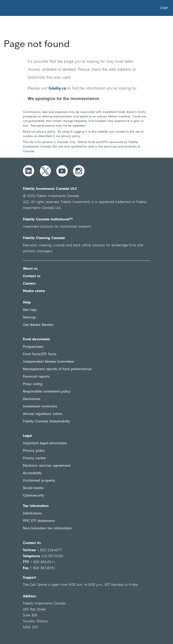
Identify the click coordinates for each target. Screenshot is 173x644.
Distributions (32, 514)
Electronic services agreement (47, 466)
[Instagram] (79, 171)
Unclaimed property (39, 481)
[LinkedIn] (29, 171)
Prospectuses (33, 347)
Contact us (32, 276)
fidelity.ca (57, 88)
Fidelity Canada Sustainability (46, 421)
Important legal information (45, 443)
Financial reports (36, 377)
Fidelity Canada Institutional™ (48, 220)
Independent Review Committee (48, 362)
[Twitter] (45, 171)
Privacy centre (34, 458)
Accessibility (32, 473)
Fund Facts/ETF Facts (40, 354)
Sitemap (29, 318)
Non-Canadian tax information (47, 528)
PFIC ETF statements (39, 521)
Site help (30, 310)
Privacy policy (34, 451)
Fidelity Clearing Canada (44, 238)
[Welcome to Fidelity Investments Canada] (32, 9)
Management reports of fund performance (57, 369)
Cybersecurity (34, 496)
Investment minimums (40, 407)
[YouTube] (62, 171)
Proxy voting (33, 384)
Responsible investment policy (47, 392)
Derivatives (32, 399)
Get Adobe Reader (38, 325)
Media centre (34, 291)
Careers (29, 284)
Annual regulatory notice (43, 414)
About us (30, 269)
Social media (33, 488)
